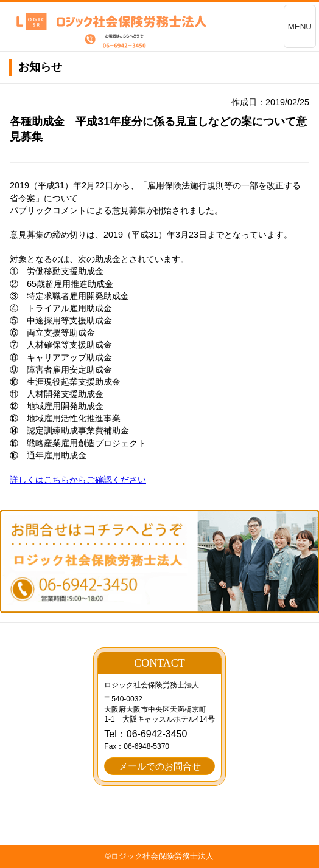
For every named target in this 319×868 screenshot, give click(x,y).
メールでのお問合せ (160, 766)
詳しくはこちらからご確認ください (78, 480)
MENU (300, 26)
